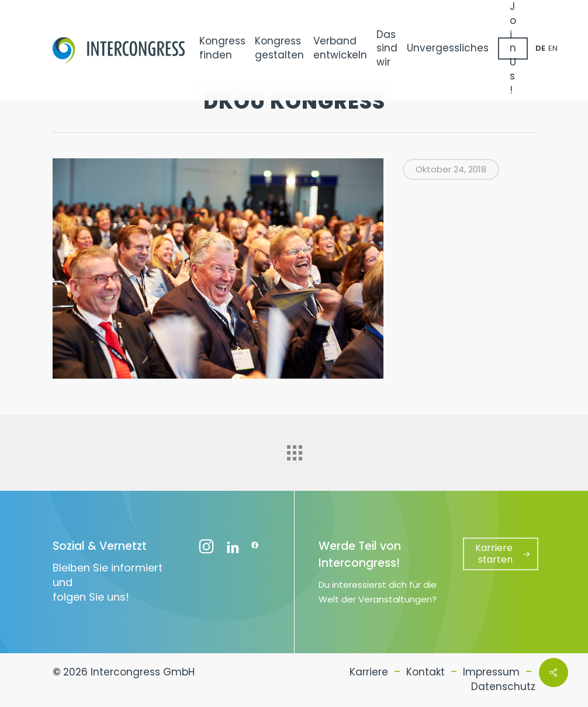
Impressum (491, 672)
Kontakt (426, 672)
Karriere (369, 672)
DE (540, 48)
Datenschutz (503, 687)
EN (553, 48)
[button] (501, 554)
